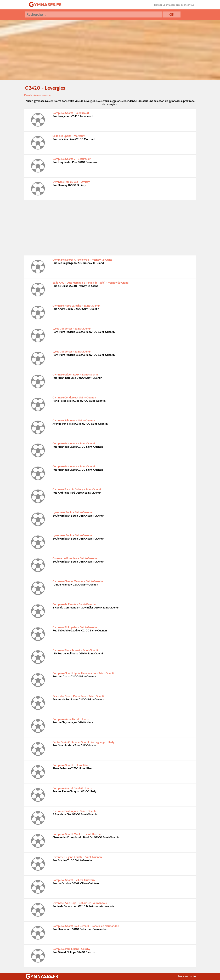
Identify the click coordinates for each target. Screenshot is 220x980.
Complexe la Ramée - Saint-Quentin (74, 604)
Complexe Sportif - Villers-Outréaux (74, 880)
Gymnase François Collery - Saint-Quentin (77, 489)
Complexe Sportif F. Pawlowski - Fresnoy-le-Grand (82, 260)
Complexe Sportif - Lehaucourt (71, 113)
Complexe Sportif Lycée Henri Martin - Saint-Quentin (84, 673)
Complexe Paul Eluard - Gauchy (71, 949)
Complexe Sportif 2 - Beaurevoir (72, 159)
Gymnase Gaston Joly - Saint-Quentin (75, 811)
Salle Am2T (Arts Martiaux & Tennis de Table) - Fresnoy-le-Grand (91, 283)
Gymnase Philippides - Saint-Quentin (75, 627)
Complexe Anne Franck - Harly (71, 719)
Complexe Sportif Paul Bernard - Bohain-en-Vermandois (86, 926)
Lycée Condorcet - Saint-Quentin (72, 329)
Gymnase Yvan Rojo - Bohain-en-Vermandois (80, 903)
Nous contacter (187, 976)
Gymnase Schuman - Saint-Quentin (74, 420)
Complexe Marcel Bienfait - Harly (72, 788)
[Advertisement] (110, 228)
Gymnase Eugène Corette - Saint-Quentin (77, 857)
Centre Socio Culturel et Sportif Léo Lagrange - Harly (83, 742)
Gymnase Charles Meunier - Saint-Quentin (78, 581)
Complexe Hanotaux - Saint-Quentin (74, 443)
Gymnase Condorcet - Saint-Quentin (74, 398)
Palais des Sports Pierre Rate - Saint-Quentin (79, 696)
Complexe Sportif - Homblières (71, 765)
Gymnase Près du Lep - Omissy (71, 182)
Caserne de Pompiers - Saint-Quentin (75, 558)
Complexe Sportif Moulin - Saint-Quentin (77, 834)
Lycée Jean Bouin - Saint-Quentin (72, 512)
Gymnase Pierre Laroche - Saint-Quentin (77, 306)
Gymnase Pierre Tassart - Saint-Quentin (76, 650)
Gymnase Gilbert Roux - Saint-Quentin (76, 375)
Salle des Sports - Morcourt (69, 136)
